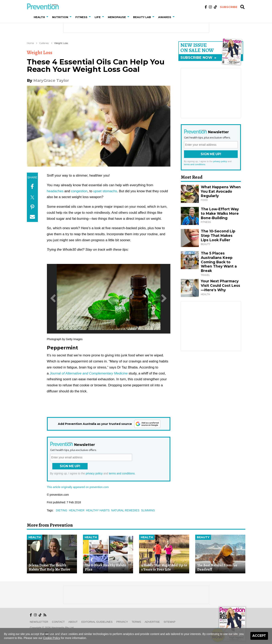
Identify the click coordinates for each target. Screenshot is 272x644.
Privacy (122, 622)
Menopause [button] (117, 17)
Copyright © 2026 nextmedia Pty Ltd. (52, 628)
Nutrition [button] (60, 17)
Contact (58, 622)
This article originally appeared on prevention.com (78, 487)
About (73, 622)
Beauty (203, 537)
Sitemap (169, 622)
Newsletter (39, 622)
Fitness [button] (81, 17)
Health (35, 537)
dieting (62, 510)
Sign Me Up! (70, 466)
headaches (55, 191)
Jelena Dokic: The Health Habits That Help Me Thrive (50, 567)
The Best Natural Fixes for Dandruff (217, 567)
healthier (77, 510)
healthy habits (98, 510)
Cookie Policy (52, 638)
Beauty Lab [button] (142, 17)
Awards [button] (165, 17)
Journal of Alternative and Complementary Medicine (89, 373)
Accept (259, 636)
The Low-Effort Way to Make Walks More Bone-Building (220, 213)
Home (30, 43)
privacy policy (94, 473)
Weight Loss (61, 43)
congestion (79, 191)
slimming (148, 510)
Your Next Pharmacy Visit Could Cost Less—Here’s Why (220, 285)
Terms (136, 622)
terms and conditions (122, 473)
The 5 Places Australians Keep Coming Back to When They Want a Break (219, 262)
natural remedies (125, 510)
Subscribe (229, 7)
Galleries (44, 43)
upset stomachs (105, 191)
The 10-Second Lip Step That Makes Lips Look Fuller (218, 236)
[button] (48, 17)
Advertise (152, 622)
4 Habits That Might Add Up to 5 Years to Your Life (164, 567)
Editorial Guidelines (97, 622)
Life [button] (98, 17)
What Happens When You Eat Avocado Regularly (221, 191)
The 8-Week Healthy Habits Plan (105, 567)
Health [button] (39, 17)
